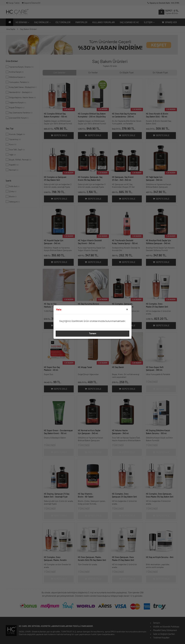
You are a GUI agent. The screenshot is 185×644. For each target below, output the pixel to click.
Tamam (93, 334)
